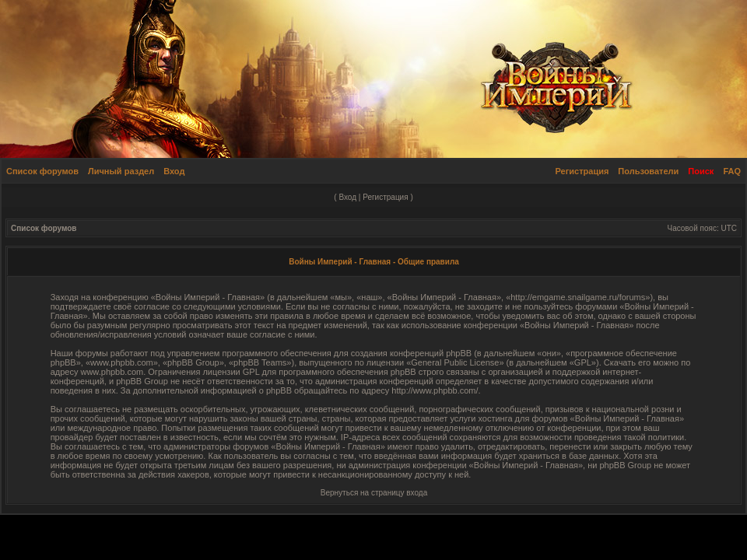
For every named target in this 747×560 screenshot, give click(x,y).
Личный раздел (121, 171)
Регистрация (582, 171)
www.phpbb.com (112, 372)
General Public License (455, 362)
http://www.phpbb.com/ (435, 390)
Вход (174, 171)
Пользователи (648, 171)
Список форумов (42, 171)
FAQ (732, 171)
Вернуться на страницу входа (374, 493)
